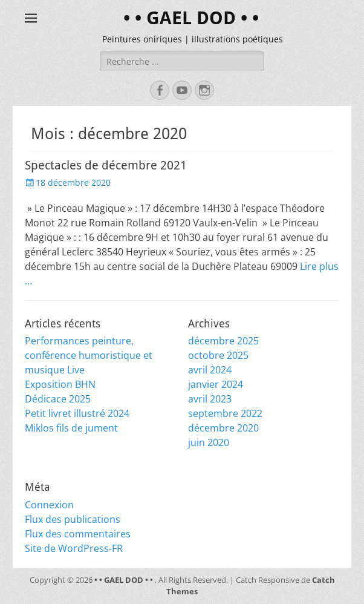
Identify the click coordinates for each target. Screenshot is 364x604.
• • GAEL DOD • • (191, 18)
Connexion (49, 505)
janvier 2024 (216, 384)
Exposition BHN (60, 384)
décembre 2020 (223, 428)
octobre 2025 (218, 355)
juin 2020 (209, 442)
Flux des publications (73, 519)
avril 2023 (210, 399)
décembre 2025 (223, 341)
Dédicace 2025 (58, 399)
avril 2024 (210, 370)
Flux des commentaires (78, 534)
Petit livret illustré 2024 (77, 413)
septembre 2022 (225, 413)
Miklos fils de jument (71, 428)
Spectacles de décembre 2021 (106, 165)
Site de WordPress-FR (74, 548)
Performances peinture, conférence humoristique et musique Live (89, 355)
